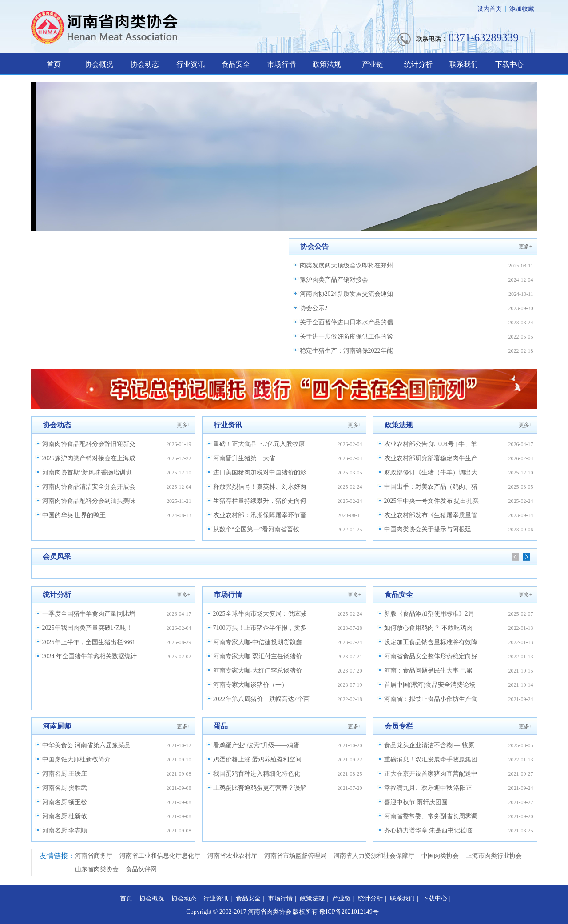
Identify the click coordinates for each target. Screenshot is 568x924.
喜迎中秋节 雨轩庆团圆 (416, 802)
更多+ (526, 247)
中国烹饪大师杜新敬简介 (76, 759)
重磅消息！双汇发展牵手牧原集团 (431, 759)
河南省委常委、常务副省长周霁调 (431, 816)
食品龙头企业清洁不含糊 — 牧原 (429, 745)
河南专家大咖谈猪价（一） (250, 685)
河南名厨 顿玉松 (65, 802)
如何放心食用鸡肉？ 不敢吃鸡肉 (429, 628)
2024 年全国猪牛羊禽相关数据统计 (90, 656)
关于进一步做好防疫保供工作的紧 (346, 337)
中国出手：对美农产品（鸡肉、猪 (431, 487)
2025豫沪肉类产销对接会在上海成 (89, 458)
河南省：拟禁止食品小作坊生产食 (431, 699)
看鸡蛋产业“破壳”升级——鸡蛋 (256, 745)
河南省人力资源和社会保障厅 (374, 856)
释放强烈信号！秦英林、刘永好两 (260, 487)
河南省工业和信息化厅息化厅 (160, 856)
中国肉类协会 (440, 856)
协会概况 (99, 64)
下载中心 (509, 64)
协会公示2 (314, 308)
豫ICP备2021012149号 (349, 912)
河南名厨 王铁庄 (65, 774)
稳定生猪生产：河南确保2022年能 (346, 351)
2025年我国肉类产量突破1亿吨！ (87, 628)
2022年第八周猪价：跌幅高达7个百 (261, 699)
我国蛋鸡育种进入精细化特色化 (257, 774)
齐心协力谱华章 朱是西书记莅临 (429, 830)
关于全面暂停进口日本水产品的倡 (346, 322)
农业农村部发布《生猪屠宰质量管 (431, 515)
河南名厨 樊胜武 (65, 788)
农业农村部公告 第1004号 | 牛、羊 (431, 444)
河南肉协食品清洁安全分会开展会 (89, 487)
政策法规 (327, 64)
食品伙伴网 (141, 869)
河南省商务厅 (94, 856)
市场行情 (282, 64)
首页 (54, 64)
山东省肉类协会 (97, 869)
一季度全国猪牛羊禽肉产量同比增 (89, 614)
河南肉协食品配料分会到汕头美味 (89, 501)
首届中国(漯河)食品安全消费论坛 (430, 685)
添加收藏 (522, 9)
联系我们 (464, 64)
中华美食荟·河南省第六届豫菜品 (87, 745)
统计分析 (418, 64)
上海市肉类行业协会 (494, 856)
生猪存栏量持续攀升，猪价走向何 (260, 501)
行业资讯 (191, 64)
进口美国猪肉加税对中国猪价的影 (260, 472)
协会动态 (145, 64)
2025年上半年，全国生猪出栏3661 (89, 642)
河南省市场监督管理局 (295, 856)
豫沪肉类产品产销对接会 (334, 280)
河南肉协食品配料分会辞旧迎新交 (89, 444)
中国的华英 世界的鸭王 (74, 515)
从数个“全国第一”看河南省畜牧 (256, 529)
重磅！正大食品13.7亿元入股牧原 (259, 444)
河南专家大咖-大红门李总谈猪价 (258, 671)
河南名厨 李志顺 (65, 830)
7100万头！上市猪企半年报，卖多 (260, 628)
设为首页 (489, 9)
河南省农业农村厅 (232, 856)
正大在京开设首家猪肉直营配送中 (431, 774)
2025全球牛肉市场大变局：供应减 (260, 614)
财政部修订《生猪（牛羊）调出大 (431, 472)
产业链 (373, 64)
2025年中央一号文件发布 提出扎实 (432, 501)
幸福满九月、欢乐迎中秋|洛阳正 (428, 788)
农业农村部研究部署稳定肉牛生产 (431, 458)
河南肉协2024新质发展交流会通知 (346, 294)
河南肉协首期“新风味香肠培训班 (87, 472)
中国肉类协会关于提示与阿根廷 (428, 529)
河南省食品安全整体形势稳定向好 (431, 656)
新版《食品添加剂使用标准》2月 (429, 614)
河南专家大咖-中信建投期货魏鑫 (258, 642)
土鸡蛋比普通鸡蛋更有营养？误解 (260, 788)
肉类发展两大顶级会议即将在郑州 (346, 265)
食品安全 (236, 64)
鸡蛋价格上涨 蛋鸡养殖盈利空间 (258, 759)
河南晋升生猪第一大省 (244, 458)
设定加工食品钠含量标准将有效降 (431, 642)
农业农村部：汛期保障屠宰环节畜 (260, 515)
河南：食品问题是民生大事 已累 (429, 671)
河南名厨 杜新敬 (65, 816)
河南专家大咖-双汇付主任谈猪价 (258, 656)
